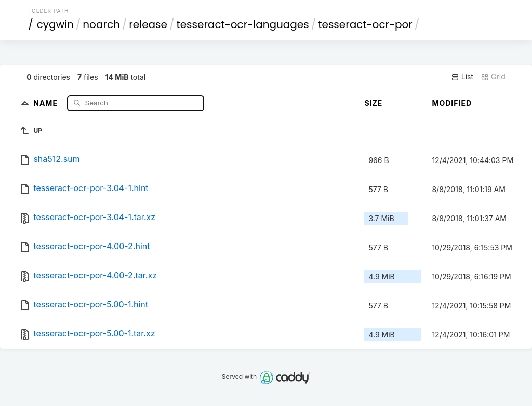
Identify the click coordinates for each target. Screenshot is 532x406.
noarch (101, 24)
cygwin (55, 24)
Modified (452, 103)
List (462, 77)
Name (46, 103)
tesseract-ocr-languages (242, 24)
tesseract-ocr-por (365, 24)
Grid (493, 77)
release (148, 24)
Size (373, 103)
